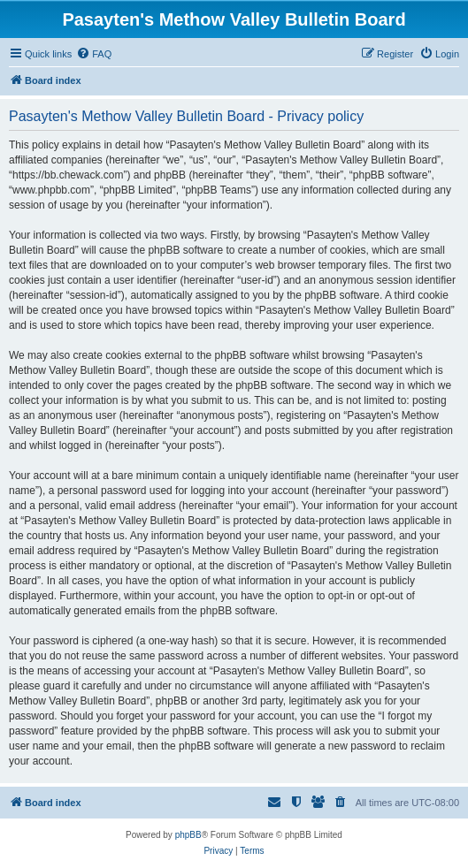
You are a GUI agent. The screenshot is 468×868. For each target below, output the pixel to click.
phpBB (188, 835)
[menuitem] (94, 54)
